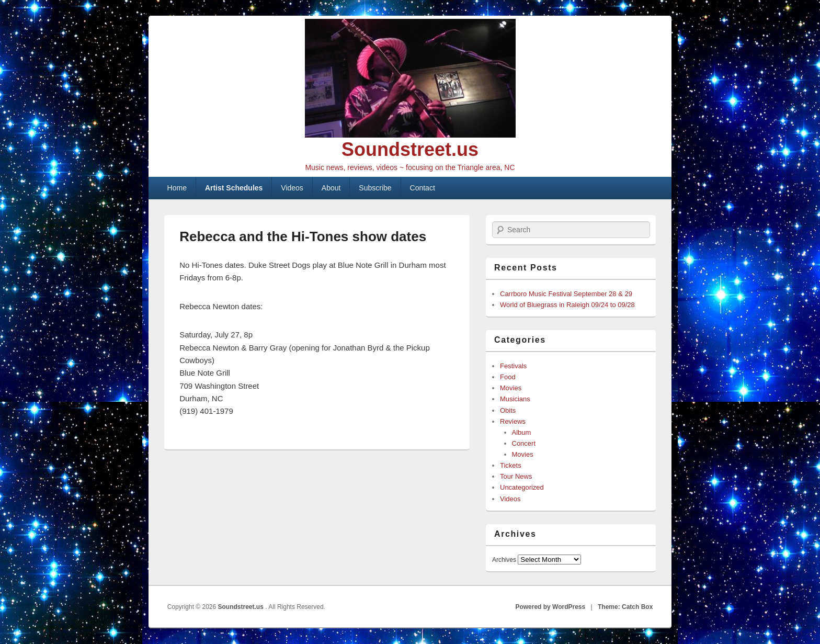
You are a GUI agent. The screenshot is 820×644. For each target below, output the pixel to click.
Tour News (516, 476)
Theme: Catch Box (625, 607)
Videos (292, 188)
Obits (508, 410)
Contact (423, 188)
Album (522, 432)
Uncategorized (522, 487)
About (331, 188)
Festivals (513, 366)
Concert (524, 443)
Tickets (511, 465)
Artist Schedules (234, 188)
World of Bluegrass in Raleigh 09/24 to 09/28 (567, 305)
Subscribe (375, 188)
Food (508, 377)
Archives (504, 560)
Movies (511, 388)
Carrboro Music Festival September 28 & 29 (566, 294)
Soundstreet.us (410, 149)
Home (177, 188)
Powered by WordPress (550, 607)
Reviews (513, 421)
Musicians (515, 399)
